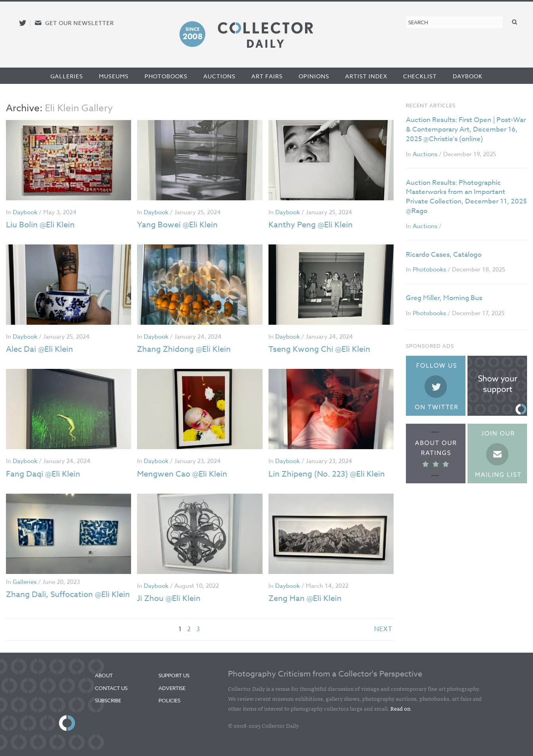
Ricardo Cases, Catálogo (444, 255)
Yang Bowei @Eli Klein (177, 225)
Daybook (468, 76)
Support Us (174, 675)
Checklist (420, 76)
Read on (400, 708)
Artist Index (366, 76)
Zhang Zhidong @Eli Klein (184, 349)
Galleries (67, 76)
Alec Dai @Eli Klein (40, 349)
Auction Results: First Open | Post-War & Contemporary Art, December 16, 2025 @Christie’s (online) (466, 129)
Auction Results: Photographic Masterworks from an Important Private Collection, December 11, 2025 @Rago (466, 197)
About (104, 675)
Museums (114, 76)
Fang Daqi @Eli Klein (43, 474)
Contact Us (111, 688)
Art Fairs (267, 76)
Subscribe (108, 700)
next (383, 629)
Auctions (219, 76)
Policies (169, 700)
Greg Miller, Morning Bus (444, 298)
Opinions (314, 76)
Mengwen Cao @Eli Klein (182, 474)
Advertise (172, 688)
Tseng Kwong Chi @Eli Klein (319, 349)
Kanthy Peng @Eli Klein (311, 225)
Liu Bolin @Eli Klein (40, 225)
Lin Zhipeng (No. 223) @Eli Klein (327, 474)
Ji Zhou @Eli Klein (169, 598)
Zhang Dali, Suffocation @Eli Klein (68, 594)
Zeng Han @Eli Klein (305, 598)
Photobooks (166, 76)
